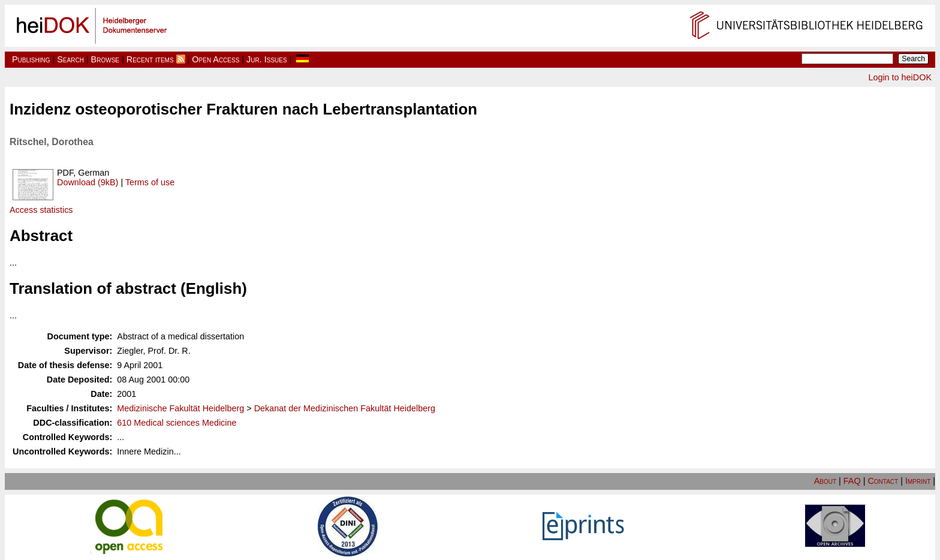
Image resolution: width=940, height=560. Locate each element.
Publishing (31, 59)
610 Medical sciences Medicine (177, 423)
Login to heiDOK (900, 77)
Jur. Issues (267, 59)
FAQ (852, 481)
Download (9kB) (88, 182)
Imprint (918, 481)
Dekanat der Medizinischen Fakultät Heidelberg (345, 408)
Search (70, 59)
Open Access (216, 59)
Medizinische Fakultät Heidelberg (180, 408)
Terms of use (150, 182)
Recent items (150, 59)
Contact (883, 481)
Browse (105, 59)
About (825, 481)
